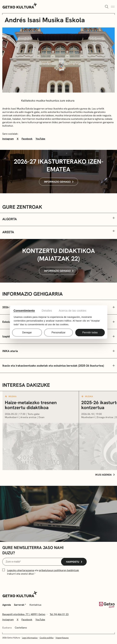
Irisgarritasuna (62, 638)
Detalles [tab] (47, 311)
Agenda (7, 605)
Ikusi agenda (105, 475)
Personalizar (58, 332)
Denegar (27, 332)
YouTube (40, 139)
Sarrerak (20, 605)
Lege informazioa (30, 638)
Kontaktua (35, 605)
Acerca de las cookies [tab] (72, 311)
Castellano (21, 628)
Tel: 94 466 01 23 (59, 614)
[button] (58, 219)
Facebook (27, 139)
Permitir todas (90, 332)
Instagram (8, 139)
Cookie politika (47, 638)
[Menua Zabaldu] (113, 7)
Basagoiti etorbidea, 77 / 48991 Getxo (24, 614)
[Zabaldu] (107, 7)
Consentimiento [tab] (24, 311)
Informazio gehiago (59, 182)
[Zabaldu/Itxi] (58, 351)
